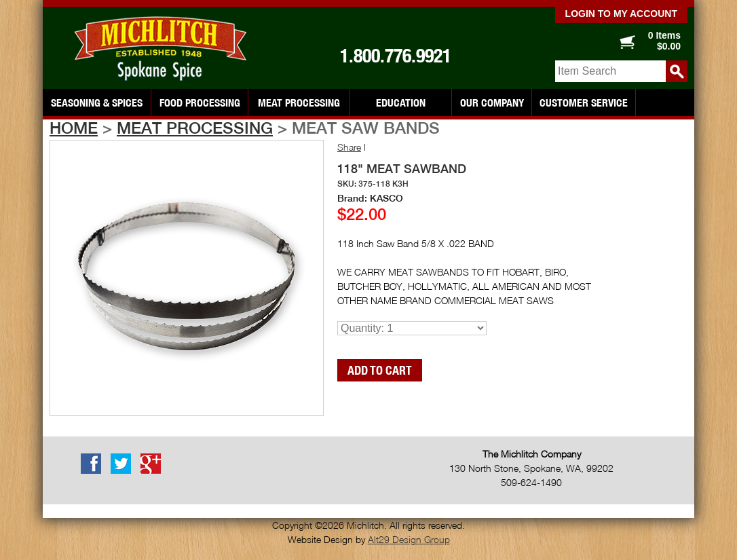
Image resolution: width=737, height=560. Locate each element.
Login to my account (621, 14)
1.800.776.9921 (396, 56)
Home (74, 128)
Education (401, 102)
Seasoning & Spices (97, 102)
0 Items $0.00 (664, 41)
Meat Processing (299, 102)
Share (349, 147)
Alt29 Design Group (409, 539)
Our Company (492, 102)
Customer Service (584, 102)
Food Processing (200, 102)
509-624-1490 (531, 482)
